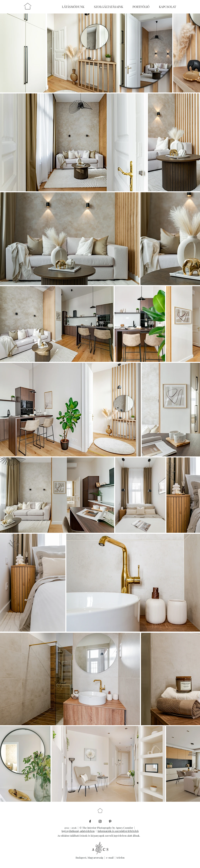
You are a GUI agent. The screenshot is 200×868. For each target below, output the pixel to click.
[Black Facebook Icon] (90, 821)
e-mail (110, 857)
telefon (121, 857)
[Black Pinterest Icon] (110, 821)
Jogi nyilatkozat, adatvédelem (78, 831)
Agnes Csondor (125, 828)
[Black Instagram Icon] (100, 821)
